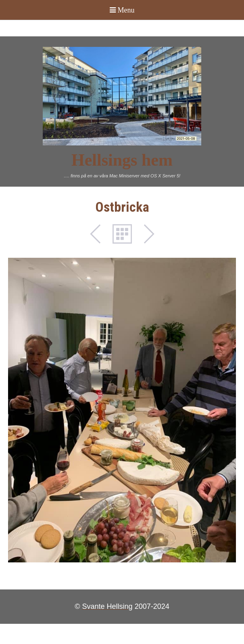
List (122, 234)
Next (145, 234)
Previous (100, 234)
